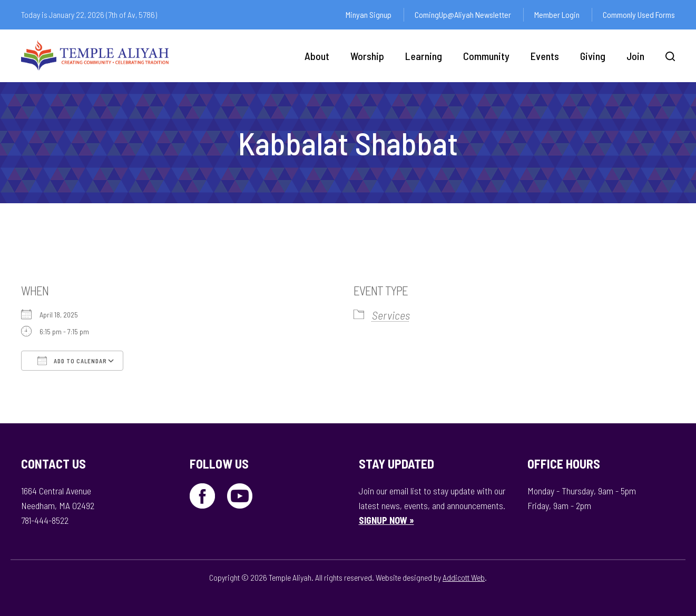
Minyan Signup (369, 14)
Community (486, 56)
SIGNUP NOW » (386, 520)
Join (635, 56)
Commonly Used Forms (639, 14)
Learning (424, 56)
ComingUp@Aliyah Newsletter (463, 14)
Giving (593, 56)
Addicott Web (464, 577)
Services (391, 315)
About (317, 56)
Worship (367, 56)
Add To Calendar (72, 361)
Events (545, 56)
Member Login (557, 14)
